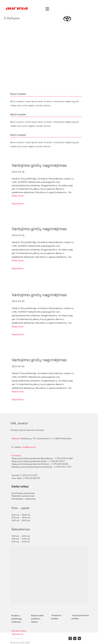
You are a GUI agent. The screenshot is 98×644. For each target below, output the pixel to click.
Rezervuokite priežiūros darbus (37, 619)
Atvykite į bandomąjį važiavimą (16, 619)
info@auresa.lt (29, 447)
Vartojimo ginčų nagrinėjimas (39, 165)
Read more (18, 195)
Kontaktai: (16, 455)
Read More (18, 203)
